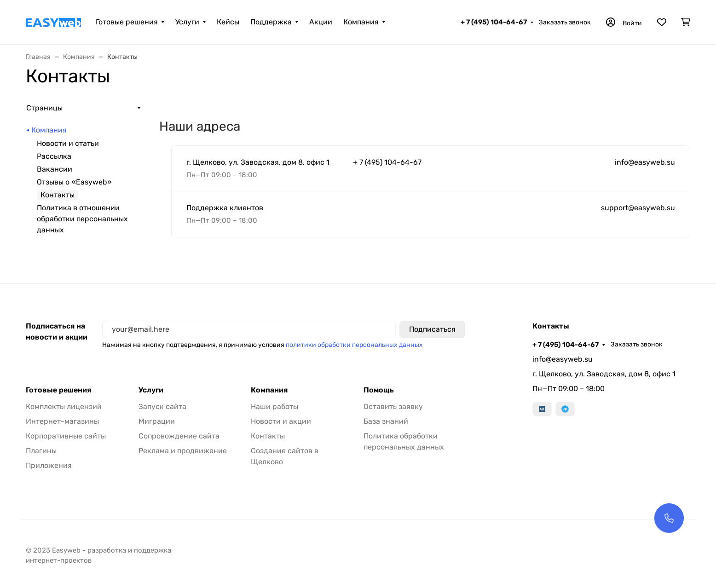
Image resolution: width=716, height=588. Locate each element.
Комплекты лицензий (64, 406)
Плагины (41, 451)
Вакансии (55, 169)
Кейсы (228, 22)
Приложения (49, 465)
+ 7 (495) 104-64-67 (494, 22)
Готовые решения (127, 22)
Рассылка (54, 156)
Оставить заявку (393, 406)
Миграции (157, 421)
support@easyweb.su (638, 208)
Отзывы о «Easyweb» (74, 182)
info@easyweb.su (645, 162)
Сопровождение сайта (179, 436)
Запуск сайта (162, 406)
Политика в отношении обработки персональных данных (82, 219)
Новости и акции (281, 421)
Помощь (379, 390)
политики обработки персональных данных (354, 345)
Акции (321, 22)
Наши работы (274, 406)
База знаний (386, 421)
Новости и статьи (68, 143)
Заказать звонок (565, 22)
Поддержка (271, 22)
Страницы (44, 108)
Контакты (268, 436)
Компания (361, 22)
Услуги (187, 22)
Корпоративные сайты (66, 436)
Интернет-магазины (62, 421)
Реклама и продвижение (183, 451)
